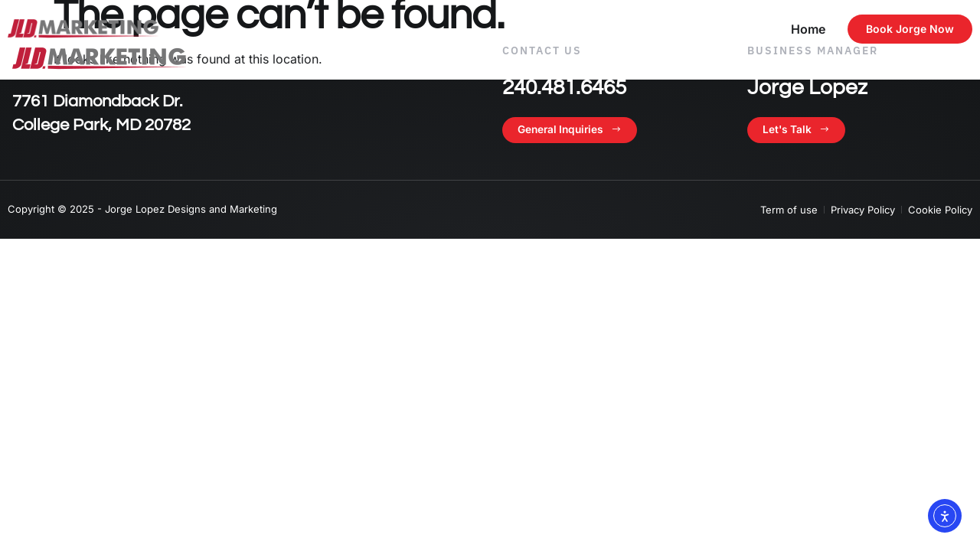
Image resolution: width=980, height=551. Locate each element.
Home (808, 29)
